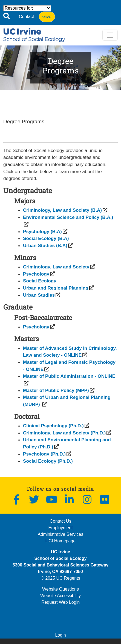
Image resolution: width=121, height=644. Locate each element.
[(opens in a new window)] (62, 210)
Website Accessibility (61, 596)
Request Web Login (61, 602)
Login (60, 635)
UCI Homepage (61, 541)
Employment (61, 528)
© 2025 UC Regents (60, 578)
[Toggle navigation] (110, 35)
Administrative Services (61, 534)
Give (47, 17)
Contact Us (60, 521)
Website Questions (61, 589)
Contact (26, 17)
